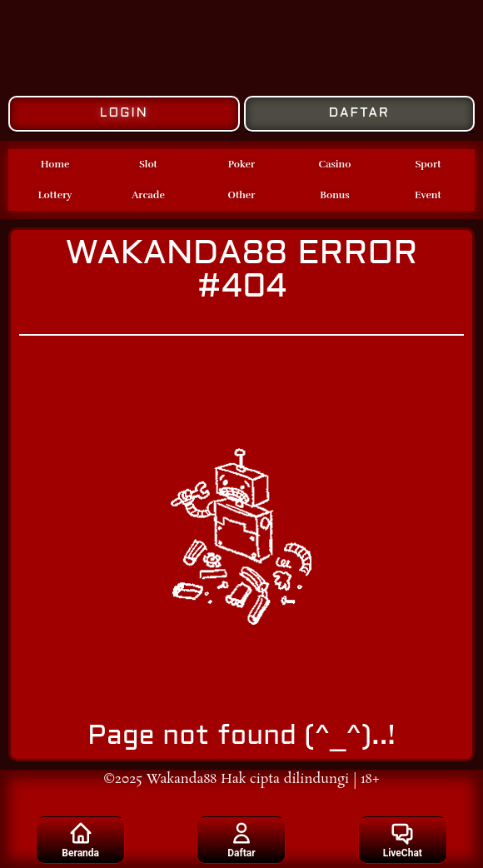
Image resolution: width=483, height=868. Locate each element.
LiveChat (403, 840)
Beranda (80, 840)
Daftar (241, 840)
